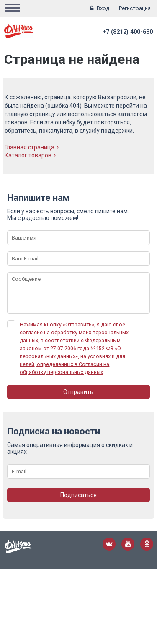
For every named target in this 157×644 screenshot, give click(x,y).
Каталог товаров (30, 155)
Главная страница (32, 147)
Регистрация (135, 8)
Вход (103, 8)
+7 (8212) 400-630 (128, 32)
